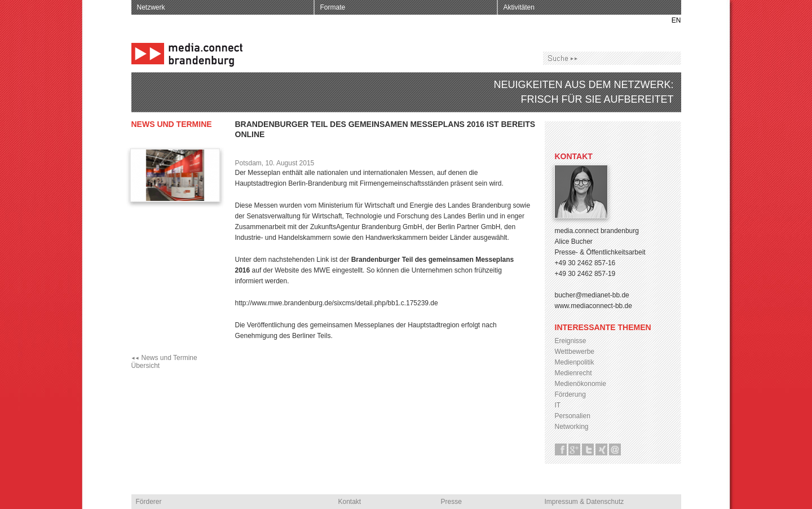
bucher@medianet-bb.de (592, 295)
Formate (333, 7)
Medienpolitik (575, 362)
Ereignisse (571, 341)
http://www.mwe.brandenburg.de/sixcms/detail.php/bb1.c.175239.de (337, 303)
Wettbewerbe (575, 352)
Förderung (570, 394)
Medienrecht (573, 373)
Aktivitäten (519, 7)
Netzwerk (151, 7)
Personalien (573, 416)
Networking (572, 427)
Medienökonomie (581, 384)
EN (676, 20)
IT (558, 405)
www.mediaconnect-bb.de (593, 306)
